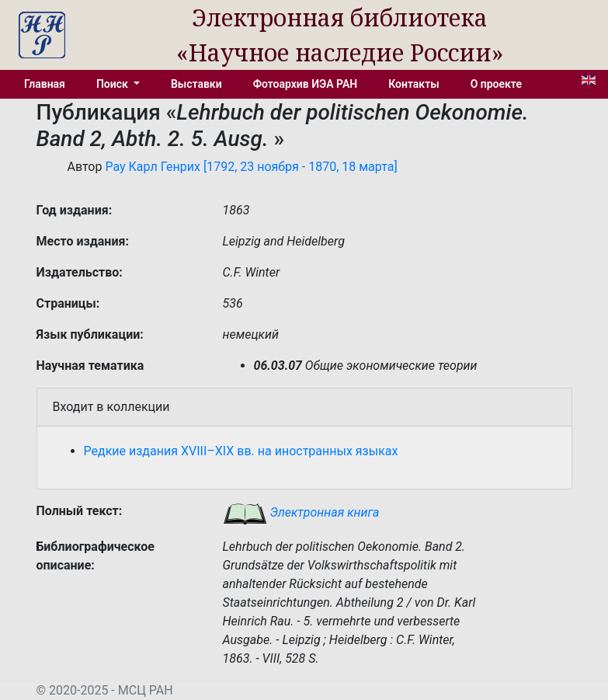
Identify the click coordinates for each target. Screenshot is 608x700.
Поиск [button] (113, 84)
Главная (45, 84)
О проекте (496, 84)
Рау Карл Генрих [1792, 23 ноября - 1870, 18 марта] (251, 167)
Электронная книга (301, 512)
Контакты (413, 84)
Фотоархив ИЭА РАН (306, 84)
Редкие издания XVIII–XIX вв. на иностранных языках (241, 451)
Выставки (196, 84)
